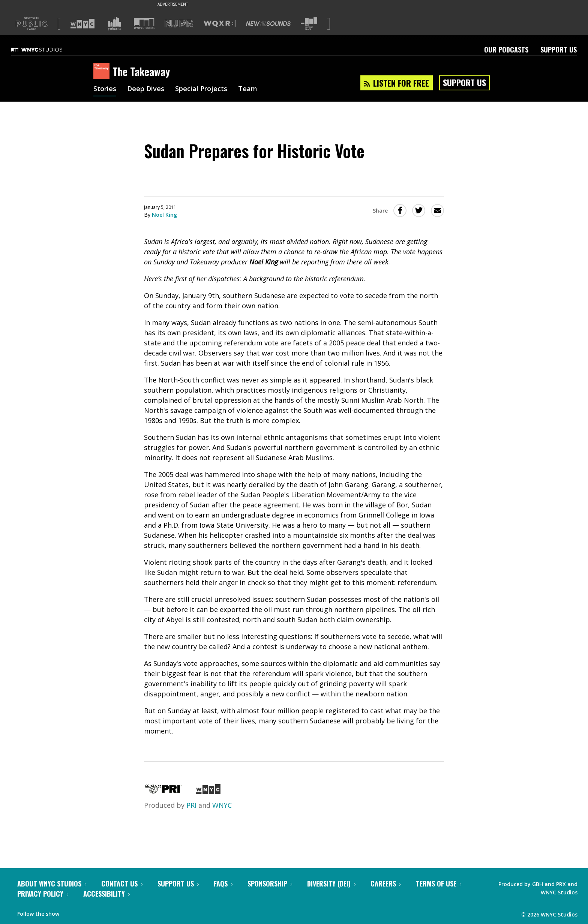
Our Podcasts (506, 49)
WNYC (222, 805)
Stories (105, 89)
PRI (191, 805)
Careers (386, 883)
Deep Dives (146, 89)
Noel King (164, 215)
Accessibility (106, 894)
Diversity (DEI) (331, 883)
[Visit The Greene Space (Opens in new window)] (309, 24)
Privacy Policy (43, 894)
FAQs (223, 883)
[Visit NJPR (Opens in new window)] (179, 24)
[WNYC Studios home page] (46, 49)
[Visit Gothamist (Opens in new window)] (114, 24)
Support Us (559, 49)
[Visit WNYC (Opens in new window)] (82, 24)
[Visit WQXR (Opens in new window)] (220, 24)
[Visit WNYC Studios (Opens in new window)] (144, 23)
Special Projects (201, 89)
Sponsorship (270, 883)
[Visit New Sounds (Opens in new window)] (268, 24)
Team (248, 89)
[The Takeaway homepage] (103, 72)
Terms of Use (439, 883)
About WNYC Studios (52, 883)
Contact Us (122, 883)
